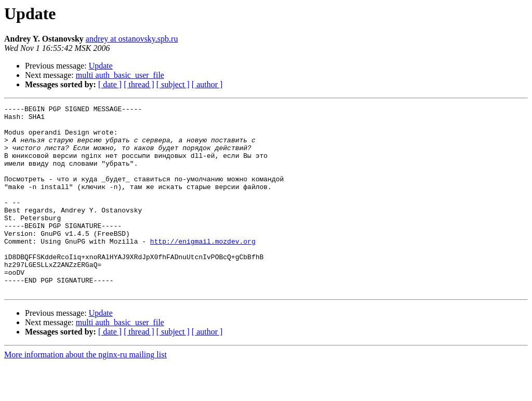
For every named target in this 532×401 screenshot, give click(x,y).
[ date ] (110, 84)
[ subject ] (173, 84)
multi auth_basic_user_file (120, 75)
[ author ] (207, 84)
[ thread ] (139, 84)
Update (101, 66)
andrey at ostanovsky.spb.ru (132, 39)
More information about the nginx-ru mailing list (85, 392)
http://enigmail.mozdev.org (203, 269)
